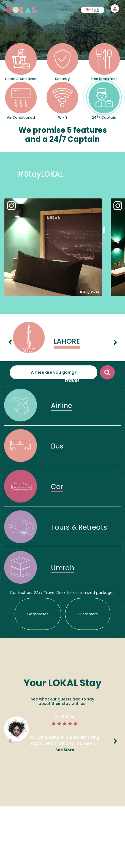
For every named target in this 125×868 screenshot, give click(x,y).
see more (65, 750)
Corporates (38, 614)
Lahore (67, 341)
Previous (8, 338)
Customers (88, 614)
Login (115, 14)
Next (113, 338)
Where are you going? (54, 372)
